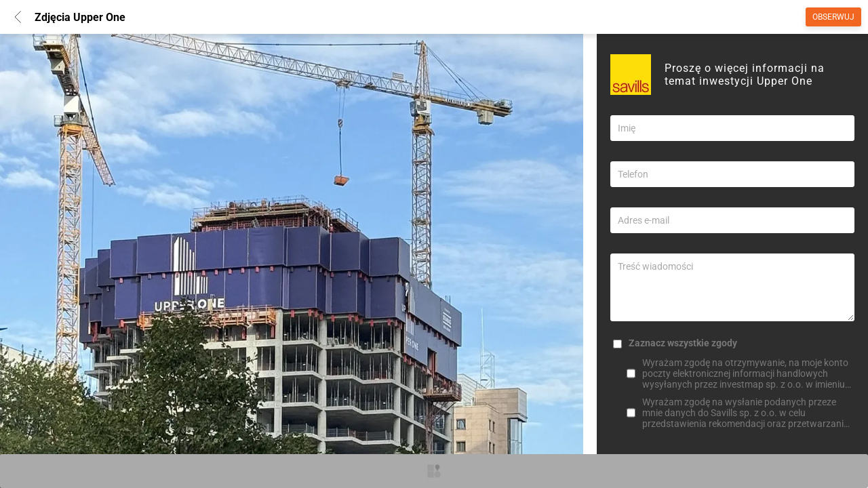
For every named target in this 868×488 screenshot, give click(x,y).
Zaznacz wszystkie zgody (683, 343)
